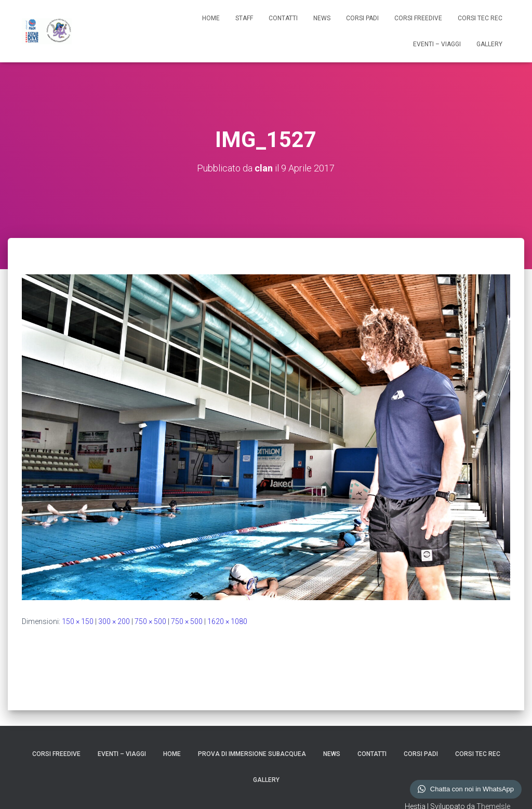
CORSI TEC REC (480, 18)
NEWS (322, 18)
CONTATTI (283, 18)
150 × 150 (78, 621)
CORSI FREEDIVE (418, 18)
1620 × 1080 (227, 621)
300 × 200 (114, 621)
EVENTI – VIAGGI (437, 44)
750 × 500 (150, 621)
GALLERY (489, 44)
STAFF (244, 18)
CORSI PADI (362, 18)
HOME (211, 18)
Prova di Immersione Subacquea (252, 754)
